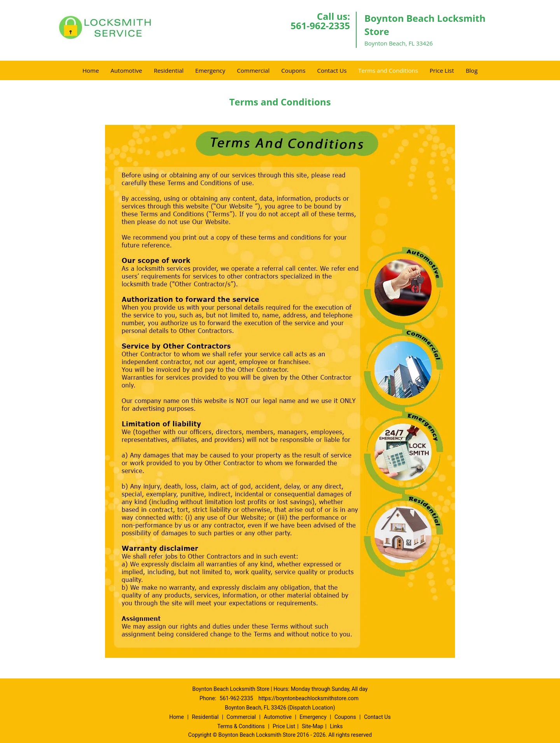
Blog (472, 70)
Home (91, 70)
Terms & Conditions (241, 726)
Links (336, 726)
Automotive (126, 70)
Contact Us (332, 70)
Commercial (253, 70)
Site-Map (312, 726)
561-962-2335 (320, 25)
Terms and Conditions (388, 70)
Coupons (293, 70)
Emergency (210, 70)
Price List (442, 70)
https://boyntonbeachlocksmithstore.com (308, 698)
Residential (169, 70)
